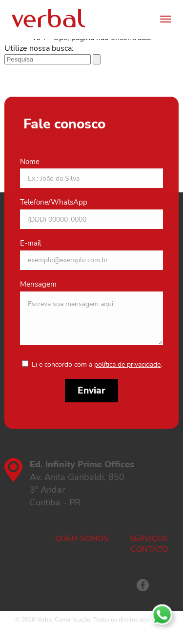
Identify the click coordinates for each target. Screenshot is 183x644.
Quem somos (82, 539)
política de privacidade (127, 364)
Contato (149, 549)
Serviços (149, 539)
